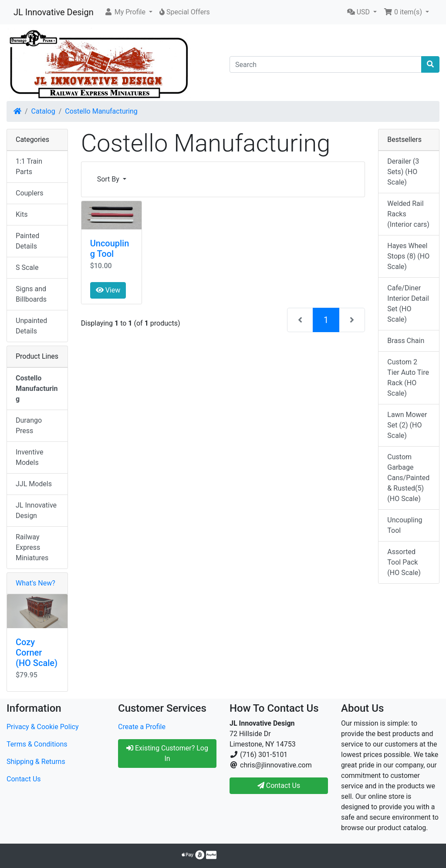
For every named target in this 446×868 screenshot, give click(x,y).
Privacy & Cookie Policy (43, 727)
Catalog (43, 111)
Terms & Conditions (37, 744)
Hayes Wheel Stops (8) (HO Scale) (408, 256)
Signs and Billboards (31, 294)
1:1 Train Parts (29, 167)
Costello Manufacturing (101, 111)
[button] (128, 12)
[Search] (326, 64)
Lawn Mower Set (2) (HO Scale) (407, 425)
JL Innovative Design (54, 12)
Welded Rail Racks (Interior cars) (408, 214)
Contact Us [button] (279, 786)
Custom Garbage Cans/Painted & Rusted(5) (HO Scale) (408, 478)
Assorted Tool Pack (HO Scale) (404, 562)
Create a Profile (142, 727)
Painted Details (27, 241)
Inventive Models (29, 457)
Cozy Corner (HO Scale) (37, 653)
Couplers (29, 193)
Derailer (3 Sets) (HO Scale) (403, 172)
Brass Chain (406, 341)
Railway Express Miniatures (32, 547)
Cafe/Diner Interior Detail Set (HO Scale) (408, 304)
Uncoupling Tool (110, 249)
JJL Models (34, 484)
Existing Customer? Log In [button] (167, 753)
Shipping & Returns (36, 762)
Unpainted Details (31, 326)
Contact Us (24, 779)
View (108, 290)
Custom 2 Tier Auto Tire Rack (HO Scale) (408, 378)
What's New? (35, 583)
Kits (22, 214)
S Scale (27, 267)
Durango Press (29, 426)
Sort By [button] (109, 179)
